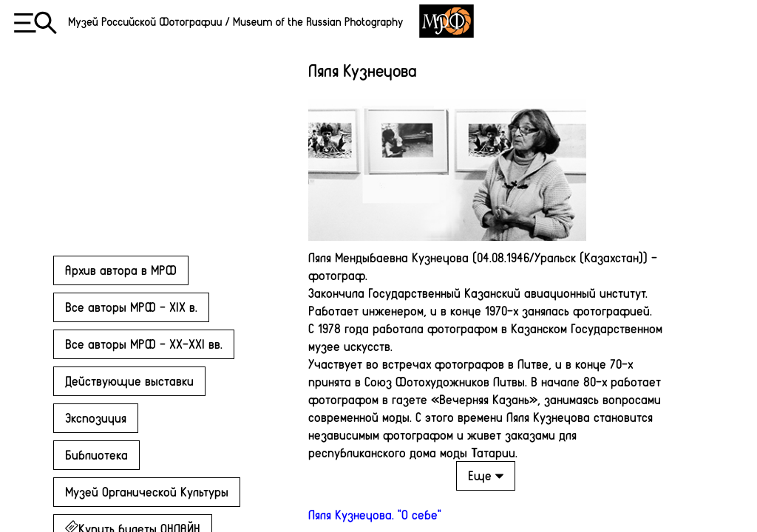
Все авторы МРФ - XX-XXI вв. (144, 344)
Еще (486, 475)
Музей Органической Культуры (147, 491)
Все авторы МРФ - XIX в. (131, 307)
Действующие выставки (129, 381)
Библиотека (96, 454)
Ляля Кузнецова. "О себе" (375, 514)
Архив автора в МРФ (121, 270)
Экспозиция (96, 417)
